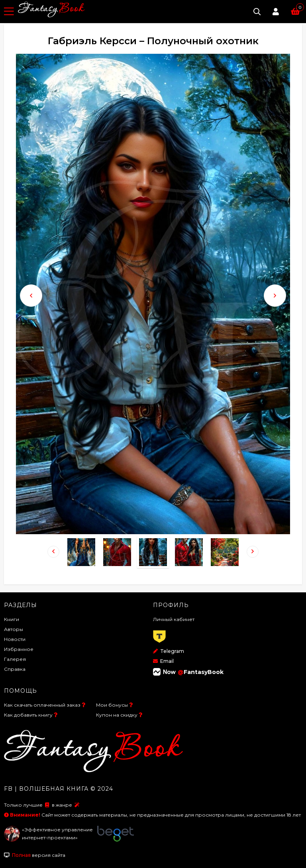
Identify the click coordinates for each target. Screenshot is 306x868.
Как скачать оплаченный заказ (42, 705)
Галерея (15, 659)
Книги (12, 619)
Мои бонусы (112, 705)
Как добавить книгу (28, 715)
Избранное (19, 649)
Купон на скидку (117, 715)
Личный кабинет (174, 619)
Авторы (14, 629)
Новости (15, 639)
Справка (15, 669)
